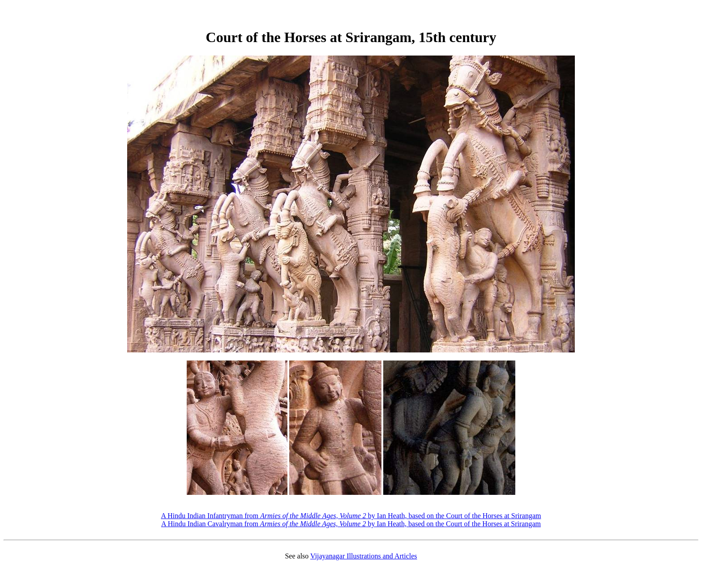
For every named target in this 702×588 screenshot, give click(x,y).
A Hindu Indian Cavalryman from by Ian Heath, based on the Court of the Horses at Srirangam (351, 524)
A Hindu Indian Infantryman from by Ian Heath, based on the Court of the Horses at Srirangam (351, 516)
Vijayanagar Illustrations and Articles (364, 556)
